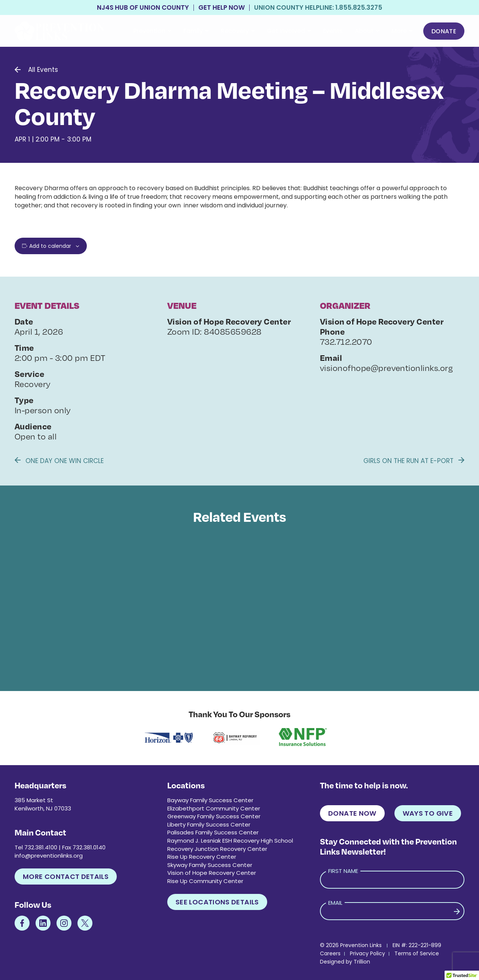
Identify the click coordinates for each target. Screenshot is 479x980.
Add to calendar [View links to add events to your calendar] (50, 246)
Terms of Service (417, 953)
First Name (343, 871)
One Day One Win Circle (59, 461)
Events (333, 31)
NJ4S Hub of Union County (143, 8)
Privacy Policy (367, 953)
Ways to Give (428, 813)
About (367, 31)
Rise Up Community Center (205, 881)
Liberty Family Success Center (209, 824)
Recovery (238, 31)
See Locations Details (217, 902)
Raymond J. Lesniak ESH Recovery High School (230, 841)
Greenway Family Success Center (214, 816)
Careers (330, 953)
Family (196, 31)
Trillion (362, 962)
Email (335, 903)
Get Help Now (222, 8)
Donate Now (352, 813)
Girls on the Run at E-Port (414, 461)
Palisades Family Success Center (213, 832)
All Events (43, 70)
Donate (444, 31)
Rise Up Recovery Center (202, 857)
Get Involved (289, 31)
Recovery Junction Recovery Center (217, 849)
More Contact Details (66, 876)
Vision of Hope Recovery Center (212, 873)
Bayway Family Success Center (210, 800)
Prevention (152, 31)
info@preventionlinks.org (49, 856)
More (402, 31)
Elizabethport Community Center (214, 808)
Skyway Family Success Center (210, 865)
